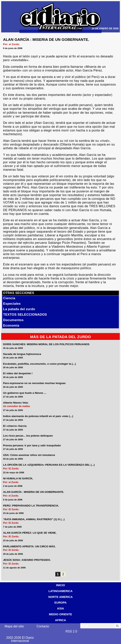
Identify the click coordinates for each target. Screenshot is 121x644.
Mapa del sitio (14, 626)
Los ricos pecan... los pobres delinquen (28, 436)
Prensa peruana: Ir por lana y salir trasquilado (32, 446)
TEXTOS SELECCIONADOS (25, 315)
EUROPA (60, 603)
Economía (11, 326)
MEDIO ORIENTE (60, 614)
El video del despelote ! (18, 373)
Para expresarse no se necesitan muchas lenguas (34, 383)
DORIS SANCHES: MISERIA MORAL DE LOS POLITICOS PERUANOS (46, 344)
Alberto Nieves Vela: (16, 403)
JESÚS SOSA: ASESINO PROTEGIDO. (27, 560)
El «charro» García (15, 426)
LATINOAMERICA (61, 591)
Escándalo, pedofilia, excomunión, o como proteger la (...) (39, 364)
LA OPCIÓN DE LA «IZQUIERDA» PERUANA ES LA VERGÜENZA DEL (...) (49, 465)
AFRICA (60, 620)
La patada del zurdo (19, 309)
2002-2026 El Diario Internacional (20, 639)
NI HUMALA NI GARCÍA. (18, 479)
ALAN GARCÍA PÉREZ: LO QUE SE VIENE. (30, 533)
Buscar (85, 626)
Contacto (43, 626)
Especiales (12, 304)
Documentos (13, 320)
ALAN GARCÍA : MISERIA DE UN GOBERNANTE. (34, 492)
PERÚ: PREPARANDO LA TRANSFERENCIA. (31, 506)
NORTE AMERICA (60, 597)
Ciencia (9, 298)
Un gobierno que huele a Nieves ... (25, 393)
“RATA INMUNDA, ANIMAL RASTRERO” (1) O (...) (34, 519)
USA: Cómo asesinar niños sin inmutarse (29, 455)
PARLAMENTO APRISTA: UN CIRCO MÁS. (29, 547)
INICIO (60, 585)
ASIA (61, 608)
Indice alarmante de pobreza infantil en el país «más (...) (38, 416)
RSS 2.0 (71, 631)
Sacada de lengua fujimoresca (22, 354)
